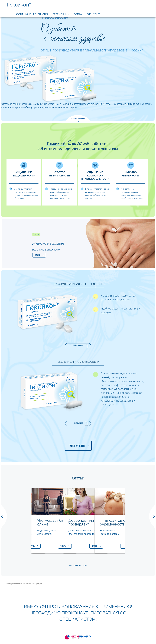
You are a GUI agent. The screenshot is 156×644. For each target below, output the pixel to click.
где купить (77, 446)
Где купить (94, 14)
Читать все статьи (78, 566)
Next (148, 244)
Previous (29, 505)
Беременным (61, 14)
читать (37, 255)
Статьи (78, 14)
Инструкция (78, 345)
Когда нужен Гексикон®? (32, 14)
